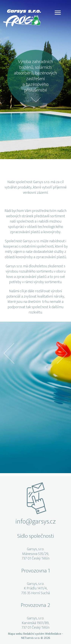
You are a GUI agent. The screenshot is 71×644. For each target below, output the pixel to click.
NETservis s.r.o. (30, 638)
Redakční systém (34, 634)
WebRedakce (53, 634)
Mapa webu (15, 634)
